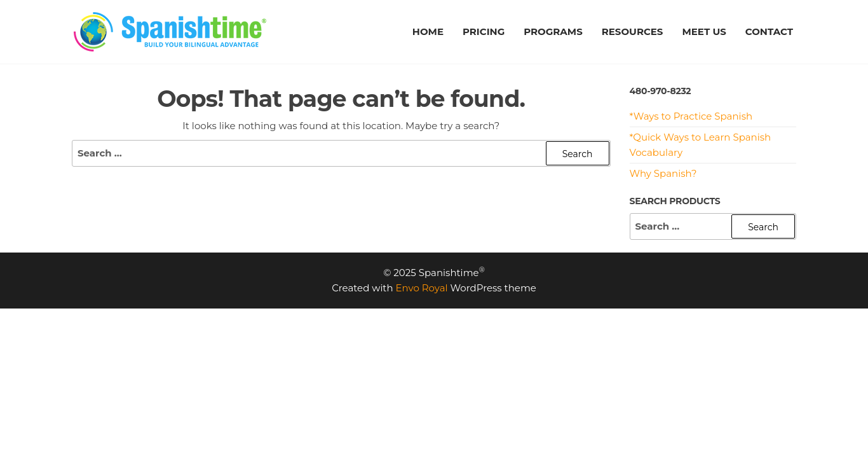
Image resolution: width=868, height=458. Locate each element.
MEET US (704, 31)
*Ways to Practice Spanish (691, 116)
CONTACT (769, 31)
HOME (428, 31)
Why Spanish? (663, 173)
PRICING (484, 31)
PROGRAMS (553, 31)
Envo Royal (422, 288)
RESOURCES (633, 31)
